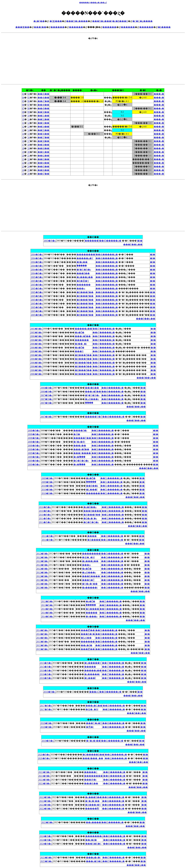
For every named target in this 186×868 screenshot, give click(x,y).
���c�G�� (94, 706)
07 (29, 105)
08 (29, 108)
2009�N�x (34, 453)
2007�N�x (46, 395)
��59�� (43, 145)
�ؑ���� (82, 266)
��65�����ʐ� (113, 822)
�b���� (164, 27)
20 (29, 152)
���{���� (82, 453)
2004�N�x (37, 254)
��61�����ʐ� (112, 741)
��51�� (43, 116)
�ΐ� (140, 241)
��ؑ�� (89, 403)
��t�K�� (92, 388)
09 (29, 112)
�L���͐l (92, 490)
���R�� (83, 273)
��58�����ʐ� (110, 692)
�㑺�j (90, 727)
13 (29, 127)
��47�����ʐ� (104, 329)
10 (29, 116)
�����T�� (82, 438)
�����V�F (93, 417)
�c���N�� (94, 797)
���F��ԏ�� (133, 244)
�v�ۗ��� (79, 457)
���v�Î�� (83, 336)
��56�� (43, 134)
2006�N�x (36, 336)
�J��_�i (81, 344)
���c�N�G (94, 861)
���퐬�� (22, 27)
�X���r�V (93, 805)
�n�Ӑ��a (90, 507)
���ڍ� (159, 94)
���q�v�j (93, 857)
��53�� (43, 123)
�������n (94, 836)
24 (29, 166)
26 (29, 174)
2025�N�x (46, 857)
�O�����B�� (93, 755)
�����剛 (92, 809)
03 (23, 94)
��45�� (43, 94)
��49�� (43, 108)
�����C (91, 772)
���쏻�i (90, 780)
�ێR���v (92, 399)
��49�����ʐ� (113, 417)
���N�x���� (77, 21)
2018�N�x (46, 723)
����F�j (80, 430)
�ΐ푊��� (56, 21)
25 (29, 170)
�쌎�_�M (88, 557)
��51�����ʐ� (112, 478)
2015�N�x (42, 642)
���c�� (80, 446)
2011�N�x (45, 518)
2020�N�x (44, 755)
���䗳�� (88, 630)
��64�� (43, 163)
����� (92, 613)
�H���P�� (85, 292)
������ (58, 27)
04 (29, 94)
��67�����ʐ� (114, 857)
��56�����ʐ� (106, 630)
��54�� (43, 127)
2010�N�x (48, 486)
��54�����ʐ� (112, 554)
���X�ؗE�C (93, 844)
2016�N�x (46, 670)
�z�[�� (39, 21)
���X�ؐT (88, 580)
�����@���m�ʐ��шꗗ (93, 3)
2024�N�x (46, 836)
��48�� (43, 105)
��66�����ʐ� (114, 836)
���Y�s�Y (94, 723)
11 (29, 119)
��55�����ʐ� (111, 601)
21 (29, 156)
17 (29, 141)
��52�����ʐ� (113, 507)
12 (28, 123)
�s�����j (90, 588)
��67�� (43, 174)
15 (29, 134)
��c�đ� (87, 645)
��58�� (43, 141)
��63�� (43, 159)
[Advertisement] (93, 60)
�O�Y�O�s (81, 461)
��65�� (43, 166)
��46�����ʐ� (107, 254)
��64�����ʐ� (113, 797)
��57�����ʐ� (113, 663)
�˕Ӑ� (77, 434)
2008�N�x (34, 430)
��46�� (43, 98)
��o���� (93, 822)
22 (29, 159)
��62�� (43, 156)
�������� (86, 254)
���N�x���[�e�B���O (110, 21)
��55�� (43, 130)
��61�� (43, 152)
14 (29, 130)
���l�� (40, 27)
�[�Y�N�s (84, 270)
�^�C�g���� (143, 21)
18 (29, 145)
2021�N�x (44, 772)
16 (29, 137)
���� (92, 536)
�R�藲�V (83, 281)
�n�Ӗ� (80, 332)
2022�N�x (45, 797)
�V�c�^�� (90, 584)
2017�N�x (46, 706)
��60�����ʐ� (113, 723)
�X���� (94, 540)
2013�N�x (42, 580)
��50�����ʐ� (103, 430)
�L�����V (93, 663)
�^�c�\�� (93, 741)
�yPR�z (93, 158)
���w (81, 288)
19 (29, 148)
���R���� (92, 511)
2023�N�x (47, 822)
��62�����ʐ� (116, 755)
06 (29, 101)
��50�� (43, 112)
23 (29, 163)
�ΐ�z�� (82, 262)
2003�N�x (50, 241)
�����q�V (85, 258)
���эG (94, 692)
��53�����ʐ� (112, 536)
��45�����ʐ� (110, 241)
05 (29, 98)
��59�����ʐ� (114, 706)
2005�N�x (37, 277)
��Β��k (92, 486)
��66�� (43, 170)
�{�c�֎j (79, 442)
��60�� (43, 148)
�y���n (92, 616)
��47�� (43, 101)
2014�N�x (47, 609)
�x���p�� (85, 277)
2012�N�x (42, 554)
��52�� (43, 119)
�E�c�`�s (90, 518)
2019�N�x (48, 741)
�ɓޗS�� (86, 638)
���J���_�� (93, 758)
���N (79, 351)
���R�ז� (88, 634)
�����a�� (83, 329)
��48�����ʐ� (113, 388)
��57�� (43, 137)
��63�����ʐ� (114, 772)
